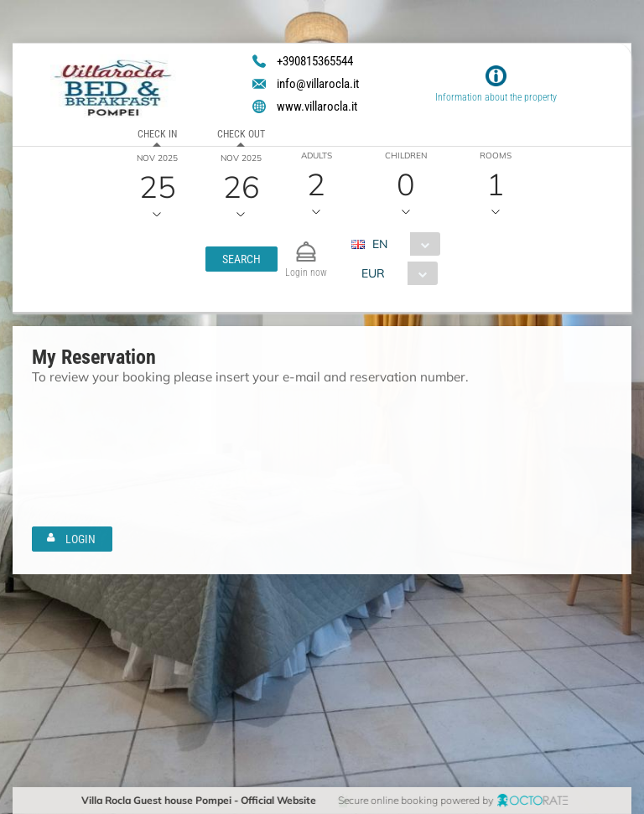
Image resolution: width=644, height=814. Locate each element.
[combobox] (401, 244)
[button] (241, 259)
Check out (241, 134)
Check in (157, 134)
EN (379, 244)
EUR (372, 273)
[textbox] (131, 423)
